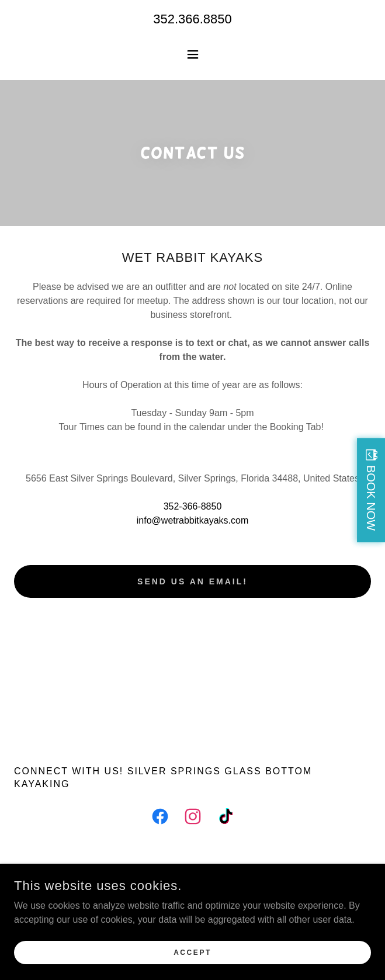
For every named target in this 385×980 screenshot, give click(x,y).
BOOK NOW (371, 497)
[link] (160, 819)
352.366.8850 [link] (192, 19)
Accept (192, 952)
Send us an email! (192, 581)
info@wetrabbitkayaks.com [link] (192, 520)
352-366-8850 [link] (193, 506)
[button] (193, 54)
